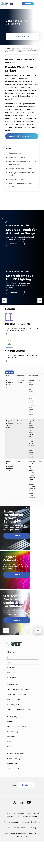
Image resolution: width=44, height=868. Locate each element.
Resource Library (14, 699)
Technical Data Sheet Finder (18, 689)
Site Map (33, 828)
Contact (27, 4)
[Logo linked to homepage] (7, 4)
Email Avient (12, 764)
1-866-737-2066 (13, 769)
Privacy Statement (11, 822)
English (26, 785)
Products (19, 48)
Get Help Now (20, 37)
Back (9, 48)
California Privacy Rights (31, 822)
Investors (11, 737)
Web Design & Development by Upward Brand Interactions (22, 835)
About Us (11, 721)
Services (10, 662)
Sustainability (13, 732)
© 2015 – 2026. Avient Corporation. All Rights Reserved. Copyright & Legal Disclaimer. (22, 815)
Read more (14, 244)
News (9, 742)
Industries (11, 667)
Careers (10, 747)
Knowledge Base (14, 704)
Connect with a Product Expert (21, 136)
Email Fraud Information (17, 828)
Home (13, 48)
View (40, 380)
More (16, 536)
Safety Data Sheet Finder (17, 694)
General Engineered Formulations (22, 50)
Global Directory (14, 759)
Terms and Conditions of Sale (19, 710)
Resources (11, 672)
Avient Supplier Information (18, 726)
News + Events (13, 677)
